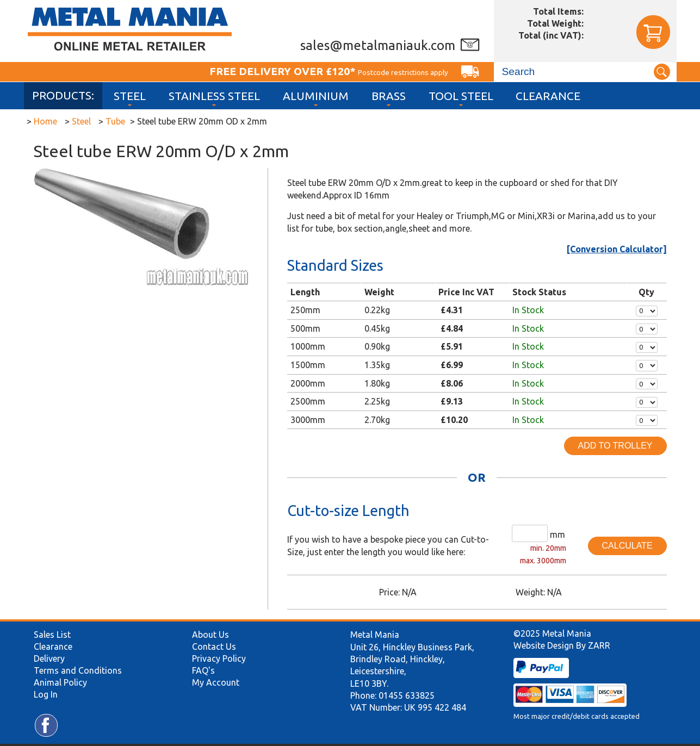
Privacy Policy (219, 658)
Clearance (548, 96)
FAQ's (203, 670)
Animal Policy (60, 682)
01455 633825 (407, 695)
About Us (210, 635)
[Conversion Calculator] (617, 249)
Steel (130, 96)
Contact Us (214, 646)
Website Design (544, 645)
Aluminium (316, 96)
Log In (46, 694)
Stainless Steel (214, 96)
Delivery (49, 658)
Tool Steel (461, 96)
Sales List (52, 635)
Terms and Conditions (78, 670)
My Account (216, 682)
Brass (389, 96)
